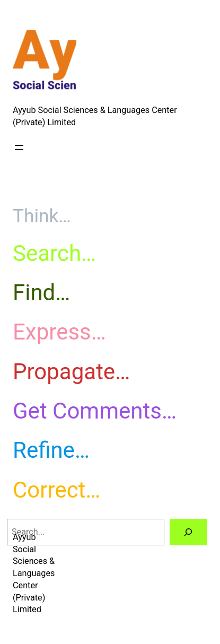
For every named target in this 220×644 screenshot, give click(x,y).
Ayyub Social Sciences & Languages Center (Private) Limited (34, 573)
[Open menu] (19, 147)
